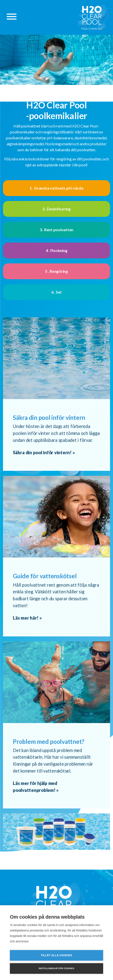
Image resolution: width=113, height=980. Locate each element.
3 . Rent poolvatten (56, 230)
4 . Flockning (57, 250)
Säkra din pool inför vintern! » (44, 452)
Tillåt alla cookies (56, 955)
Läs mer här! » (27, 618)
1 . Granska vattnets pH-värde (56, 188)
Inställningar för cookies (56, 968)
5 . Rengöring (56, 271)
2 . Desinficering (56, 209)
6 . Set (56, 292)
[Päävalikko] (12, 17)
